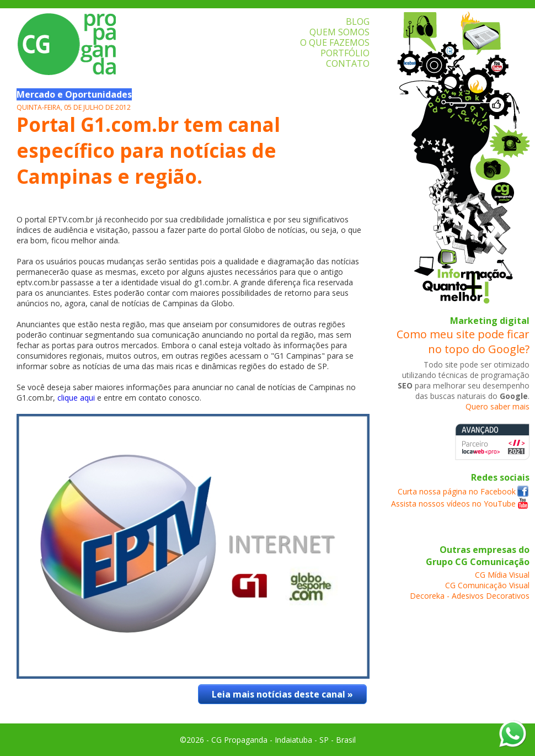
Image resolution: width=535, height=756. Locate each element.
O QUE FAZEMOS (335, 42)
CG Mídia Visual (502, 575)
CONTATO (348, 63)
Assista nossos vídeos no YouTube (453, 504)
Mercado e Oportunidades (74, 94)
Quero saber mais (497, 406)
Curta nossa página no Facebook (457, 491)
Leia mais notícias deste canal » (282, 694)
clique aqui (76, 398)
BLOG (358, 22)
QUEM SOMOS (339, 32)
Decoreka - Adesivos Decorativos (470, 596)
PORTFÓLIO (345, 53)
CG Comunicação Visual (487, 585)
